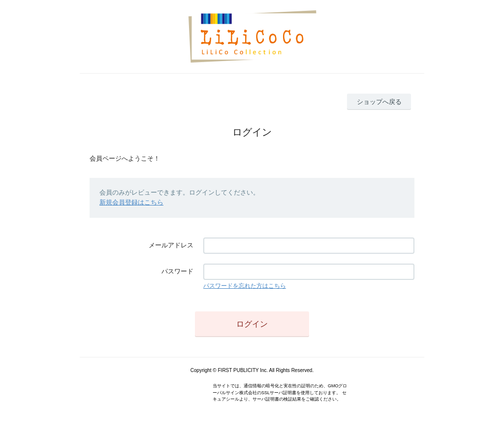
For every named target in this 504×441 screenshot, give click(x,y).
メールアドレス (171, 245)
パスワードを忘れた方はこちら (245, 286)
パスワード (177, 271)
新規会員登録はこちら (131, 202)
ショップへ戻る (379, 102)
